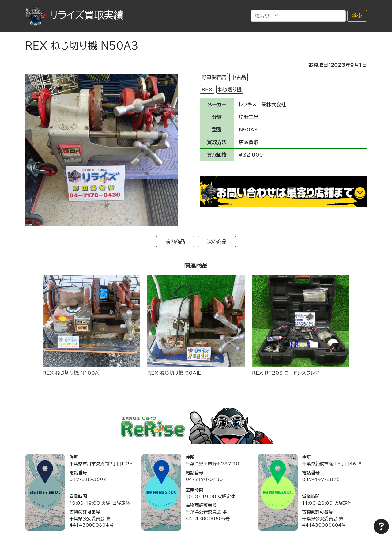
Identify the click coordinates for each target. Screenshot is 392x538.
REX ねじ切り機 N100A (71, 373)
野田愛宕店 (214, 77)
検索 (357, 16)
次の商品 (217, 241)
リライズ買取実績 (74, 15)
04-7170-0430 (204, 479)
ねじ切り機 (230, 89)
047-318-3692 (88, 479)
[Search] (298, 16)
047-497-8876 (321, 479)
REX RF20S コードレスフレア (286, 373)
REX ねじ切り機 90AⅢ (174, 373)
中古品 (239, 77)
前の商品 (175, 241)
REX (207, 89)
